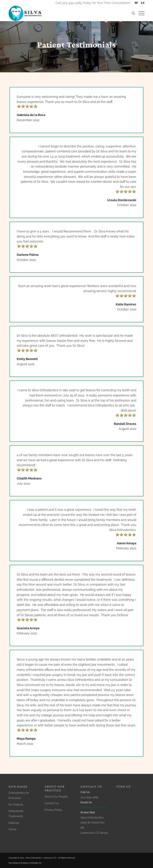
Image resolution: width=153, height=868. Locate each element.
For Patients (16, 805)
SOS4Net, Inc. (36, 863)
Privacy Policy (54, 810)
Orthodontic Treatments (16, 814)
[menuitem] (132, 13)
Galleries (14, 823)
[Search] (132, 13)
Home (12, 829)
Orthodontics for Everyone (19, 795)
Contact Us (52, 803)
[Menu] (140, 13)
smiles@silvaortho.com (95, 807)
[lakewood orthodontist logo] (25, 13)
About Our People (56, 797)
